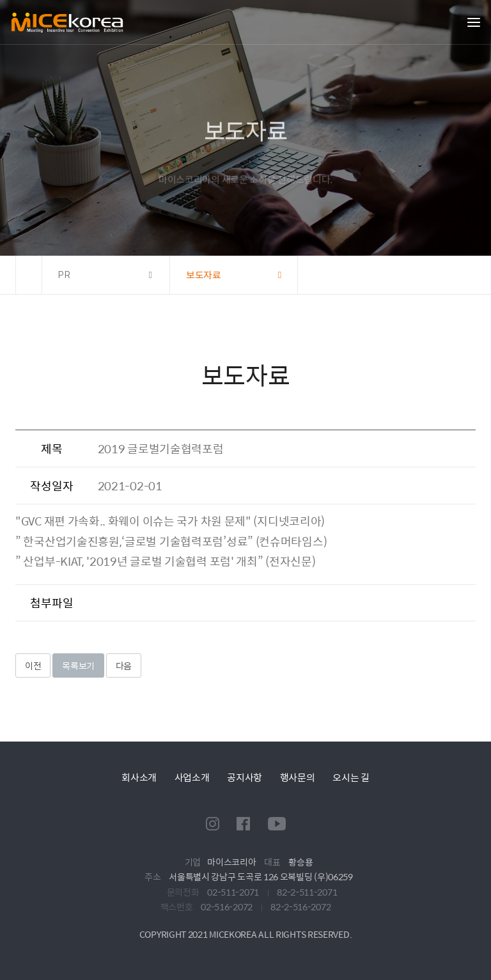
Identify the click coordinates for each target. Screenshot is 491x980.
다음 (124, 665)
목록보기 (78, 665)
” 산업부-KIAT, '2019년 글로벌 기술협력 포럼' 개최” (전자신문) (165, 561)
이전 (33, 665)
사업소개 (192, 777)
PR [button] (65, 275)
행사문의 (298, 777)
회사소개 (139, 777)
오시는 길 (351, 777)
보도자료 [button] (204, 275)
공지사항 (245, 777)
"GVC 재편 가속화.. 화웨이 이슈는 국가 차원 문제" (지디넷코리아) (170, 521)
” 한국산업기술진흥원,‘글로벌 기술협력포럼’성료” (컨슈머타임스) (171, 541)
